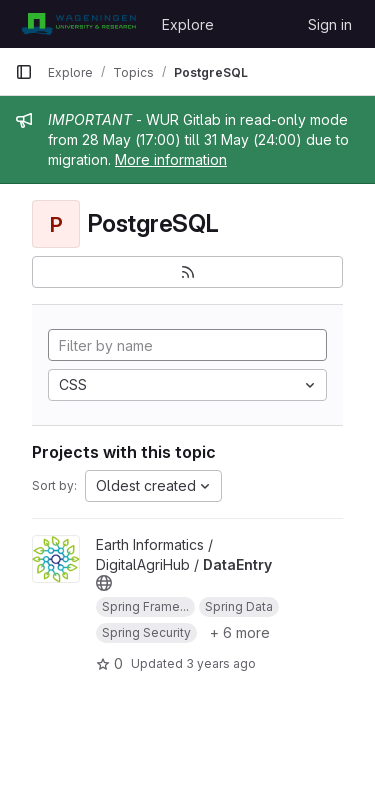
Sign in (330, 24)
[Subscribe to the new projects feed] (187, 272)
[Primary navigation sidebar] (24, 72)
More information (171, 159)
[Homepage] (78, 24)
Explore (188, 24)
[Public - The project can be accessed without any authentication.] (104, 583)
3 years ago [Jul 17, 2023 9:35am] (221, 663)
